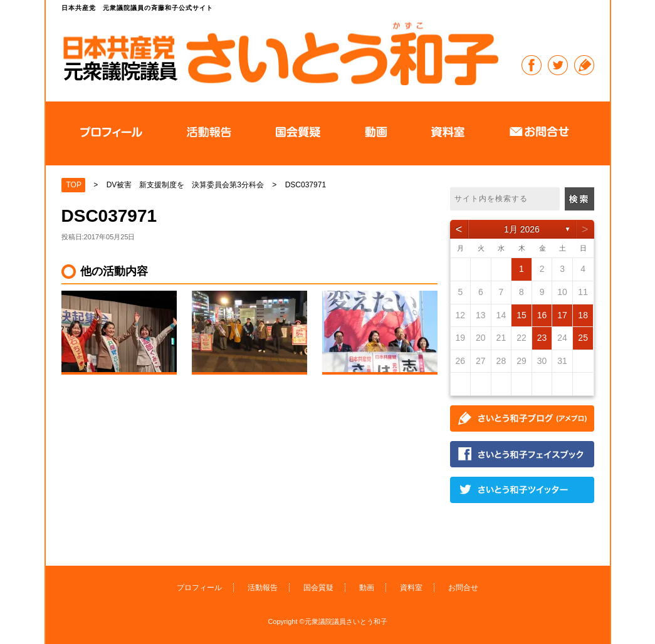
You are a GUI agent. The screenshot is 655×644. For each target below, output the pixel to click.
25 (583, 338)
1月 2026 (522, 229)
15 (521, 315)
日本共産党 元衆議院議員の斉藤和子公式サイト (280, 53)
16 (542, 315)
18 (583, 315)
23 (542, 338)
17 (562, 315)
